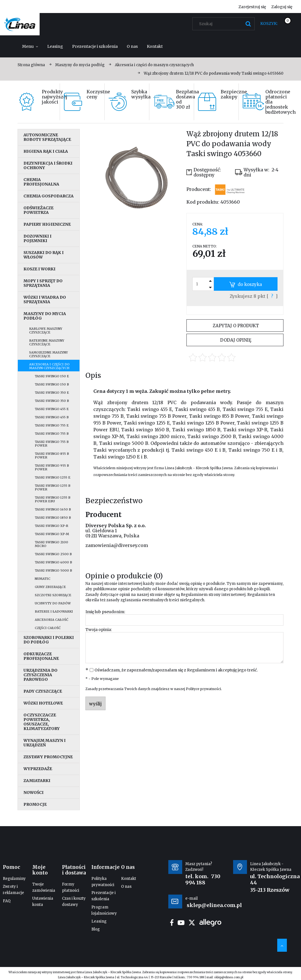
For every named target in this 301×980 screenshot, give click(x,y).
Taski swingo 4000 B (53, 562)
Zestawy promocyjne (48, 757)
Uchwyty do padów (53, 603)
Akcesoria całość (51, 620)
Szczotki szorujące (53, 595)
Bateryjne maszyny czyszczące (47, 342)
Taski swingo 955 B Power (52, 467)
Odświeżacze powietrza (38, 210)
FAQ (7, 901)
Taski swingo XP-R (51, 526)
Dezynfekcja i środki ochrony (48, 165)
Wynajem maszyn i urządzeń (45, 743)
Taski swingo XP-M (52, 534)
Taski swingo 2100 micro (51, 544)
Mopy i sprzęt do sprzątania (43, 283)
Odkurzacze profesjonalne (41, 656)
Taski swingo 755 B (52, 434)
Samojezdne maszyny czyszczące (49, 354)
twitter (192, 923)
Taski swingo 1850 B (53, 518)
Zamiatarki (37, 781)
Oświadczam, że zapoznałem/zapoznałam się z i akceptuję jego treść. (176, 670)
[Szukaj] (248, 24)
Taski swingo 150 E (52, 376)
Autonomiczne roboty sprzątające (47, 137)
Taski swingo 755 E (52, 425)
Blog (96, 929)
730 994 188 (203, 879)
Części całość (48, 628)
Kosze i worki (39, 269)
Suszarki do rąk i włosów (44, 255)
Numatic (43, 579)
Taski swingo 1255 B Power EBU (53, 499)
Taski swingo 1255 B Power (53, 487)
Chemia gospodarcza (49, 196)
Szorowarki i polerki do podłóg (49, 640)
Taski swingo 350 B (52, 401)
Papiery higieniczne (47, 224)
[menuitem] (30, 46)
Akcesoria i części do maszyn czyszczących (49, 366)
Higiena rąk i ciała (46, 151)
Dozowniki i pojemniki (37, 238)
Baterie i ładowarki (54, 611)
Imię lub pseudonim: (105, 612)
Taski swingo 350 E (52, 393)
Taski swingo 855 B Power (52, 455)
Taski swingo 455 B (52, 417)
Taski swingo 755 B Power (52, 444)
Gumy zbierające (50, 587)
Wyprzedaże (38, 769)
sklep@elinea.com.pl (229, 977)
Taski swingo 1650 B (53, 509)
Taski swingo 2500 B (53, 554)
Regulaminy (14, 879)
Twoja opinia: (99, 630)
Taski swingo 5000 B (53, 570)
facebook (172, 923)
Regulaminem (194, 595)
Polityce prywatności (203, 689)
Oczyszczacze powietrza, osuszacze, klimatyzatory (42, 722)
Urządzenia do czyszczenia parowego (40, 675)
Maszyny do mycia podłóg (45, 316)
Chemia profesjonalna (41, 182)
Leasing (99, 921)
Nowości (34, 792)
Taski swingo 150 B (52, 384)
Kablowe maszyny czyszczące (46, 330)
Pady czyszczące (43, 691)
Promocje (35, 804)
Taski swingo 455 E (52, 409)
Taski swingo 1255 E (53, 477)
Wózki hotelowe (43, 703)
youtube (181, 923)
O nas (126, 887)
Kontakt (129, 879)
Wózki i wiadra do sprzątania (45, 300)
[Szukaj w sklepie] (225, 24)
